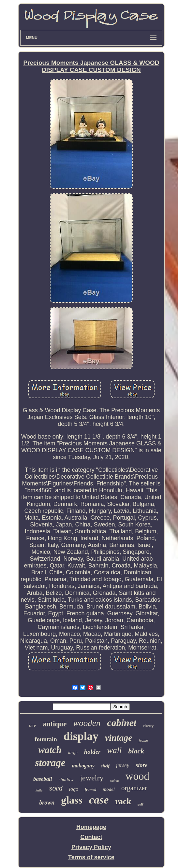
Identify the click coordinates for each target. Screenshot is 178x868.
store (141, 765)
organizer (134, 788)
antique (54, 724)
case (99, 800)
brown (47, 803)
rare (32, 726)
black (136, 751)
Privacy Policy (91, 847)
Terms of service (91, 857)
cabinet (122, 723)
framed (90, 790)
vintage (119, 738)
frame (143, 740)
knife (39, 790)
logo (74, 789)
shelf (105, 766)
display (81, 736)
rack (123, 801)
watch (50, 750)
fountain (46, 739)
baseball (43, 779)
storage (50, 763)
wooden (87, 723)
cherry (148, 726)
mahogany (83, 766)
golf (141, 804)
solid (56, 788)
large (73, 753)
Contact (91, 837)
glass (72, 800)
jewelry (92, 778)
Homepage (91, 827)
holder (92, 752)
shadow (66, 779)
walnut (114, 781)
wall (114, 750)
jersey (123, 765)
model (109, 789)
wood (137, 776)
